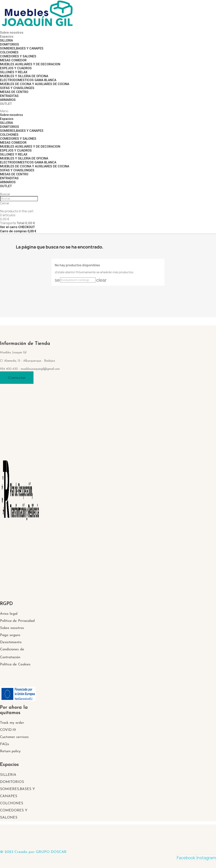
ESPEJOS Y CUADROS (16, 68)
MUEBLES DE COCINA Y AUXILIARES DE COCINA (35, 84)
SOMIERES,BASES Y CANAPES (22, 48)
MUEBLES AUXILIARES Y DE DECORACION (30, 64)
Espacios (7, 37)
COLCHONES (9, 52)
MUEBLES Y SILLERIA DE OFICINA (24, 76)
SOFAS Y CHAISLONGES (17, 88)
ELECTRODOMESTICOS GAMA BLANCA (28, 80)
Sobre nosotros (12, 33)
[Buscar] (78, 280)
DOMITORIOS (10, 44)
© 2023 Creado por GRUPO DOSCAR (33, 852)
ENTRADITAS (9, 96)
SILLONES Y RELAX (14, 72)
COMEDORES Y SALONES (18, 56)
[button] (17, 378)
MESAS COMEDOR (13, 60)
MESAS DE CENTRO (14, 92)
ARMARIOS (8, 100)
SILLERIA (6, 40)
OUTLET (6, 104)
